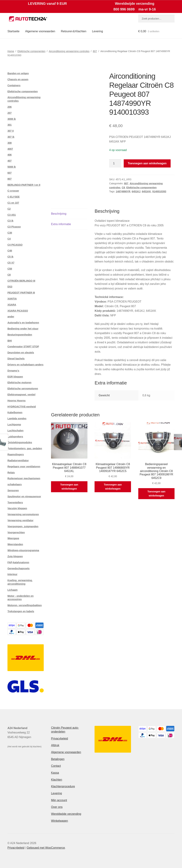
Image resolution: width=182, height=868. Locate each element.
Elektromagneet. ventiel (21, 395)
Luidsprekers (15, 437)
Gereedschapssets (19, 568)
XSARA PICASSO (18, 311)
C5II (10, 269)
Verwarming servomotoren (23, 514)
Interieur (12, 574)
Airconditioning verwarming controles (69, 51)
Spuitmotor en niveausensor (24, 496)
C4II (10, 251)
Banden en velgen (18, 73)
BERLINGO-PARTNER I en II (24, 185)
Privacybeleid (59, 739)
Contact (56, 766)
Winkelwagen (59, 821)
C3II (10, 233)
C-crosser (13, 191)
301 (10, 125)
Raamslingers (16, 454)
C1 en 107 (13, 203)
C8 (123, 188)
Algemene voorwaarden (40, 31)
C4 (9, 239)
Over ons (57, 807)
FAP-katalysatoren (18, 562)
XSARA (12, 305)
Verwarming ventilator (20, 520)
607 (10, 173)
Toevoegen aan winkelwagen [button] (69, 487)
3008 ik (12, 119)
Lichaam (13, 590)
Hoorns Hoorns (17, 401)
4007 (10, 149)
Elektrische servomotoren (23, 389)
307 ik (11, 137)
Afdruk (55, 745)
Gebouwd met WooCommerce (46, 848)
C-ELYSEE (14, 197)
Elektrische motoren (19, 383)
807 (95, 51)
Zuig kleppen (15, 556)
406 (10, 155)
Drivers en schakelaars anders (25, 365)
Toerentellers (15, 503)
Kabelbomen (15, 412)
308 (10, 143)
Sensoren (13, 490)
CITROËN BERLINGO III (21, 281)
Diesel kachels (16, 359)
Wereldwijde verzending (66, 814)
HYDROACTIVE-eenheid (22, 407)
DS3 (10, 287)
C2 (9, 209)
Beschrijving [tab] (59, 214)
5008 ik (12, 167)
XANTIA (12, 299)
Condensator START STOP (23, 347)
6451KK (146, 191)
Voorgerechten (16, 532)
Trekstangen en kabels (21, 611)
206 (10, 107)
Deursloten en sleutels (21, 353)
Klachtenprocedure (63, 786)
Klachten (57, 780)
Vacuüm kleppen (17, 508)
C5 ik (10, 257)
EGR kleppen (15, 377)
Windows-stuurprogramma (23, 550)
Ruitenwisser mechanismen (24, 478)
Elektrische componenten (31, 51)
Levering (97, 31)
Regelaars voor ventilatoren (24, 467)
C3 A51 (12, 215)
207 (10, 113)
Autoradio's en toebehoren (23, 323)
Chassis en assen (18, 79)
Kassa (55, 773)
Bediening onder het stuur (23, 329)
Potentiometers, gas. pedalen (25, 448)
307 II (11, 131)
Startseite (14, 31)
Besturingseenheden (20, 335)
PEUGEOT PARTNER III (21, 293)
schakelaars (15, 484)
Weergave (13, 538)
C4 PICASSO (15, 245)
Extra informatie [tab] (61, 224)
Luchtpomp (14, 425)
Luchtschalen (15, 431)
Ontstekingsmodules (20, 442)
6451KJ (136, 191)
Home (11, 51)
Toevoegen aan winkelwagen (147, 163)
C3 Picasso (14, 227)
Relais (11, 473)
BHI (10, 341)
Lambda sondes (17, 418)
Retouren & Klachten (73, 31)
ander (11, 317)
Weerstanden (15, 544)
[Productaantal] (115, 163)
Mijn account (59, 800)
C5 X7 (11, 263)
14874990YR (123, 191)
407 (10, 161)
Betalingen (58, 759)
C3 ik (10, 221)
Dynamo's (13, 371)
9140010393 (159, 191)
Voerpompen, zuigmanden (23, 526)
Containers (14, 85)
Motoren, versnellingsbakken (25, 605)
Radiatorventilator (18, 460)
